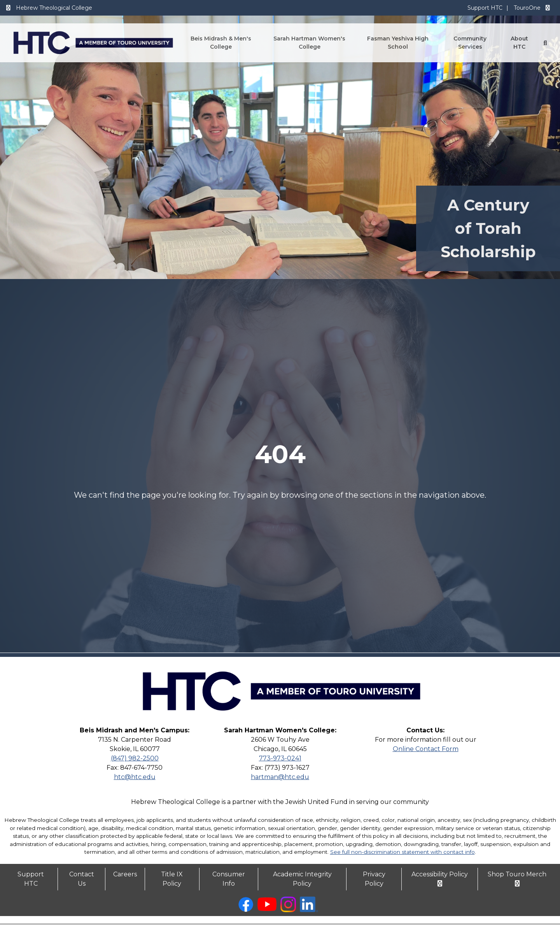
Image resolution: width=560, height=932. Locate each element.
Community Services (470, 43)
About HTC (519, 43)
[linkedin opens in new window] (309, 910)
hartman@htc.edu (280, 777)
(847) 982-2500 (135, 758)
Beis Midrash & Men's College (221, 43)
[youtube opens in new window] (267, 909)
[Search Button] (545, 43)
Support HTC (485, 8)
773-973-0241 (280, 758)
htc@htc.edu (135, 777)
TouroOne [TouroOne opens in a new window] (533, 8)
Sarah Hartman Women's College (309, 43)
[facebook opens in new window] (246, 910)
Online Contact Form (426, 749)
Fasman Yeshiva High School (398, 43)
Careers (125, 874)
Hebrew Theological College (49, 8)
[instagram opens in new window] (288, 910)
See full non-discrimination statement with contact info (402, 852)
